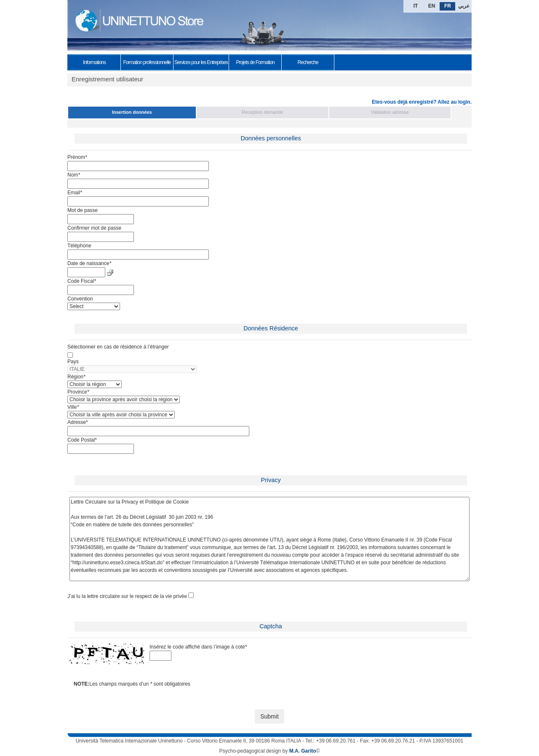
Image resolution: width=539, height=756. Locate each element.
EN (432, 6)
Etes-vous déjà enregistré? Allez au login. (422, 102)
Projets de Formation (255, 62)
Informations (94, 62)
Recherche (308, 62)
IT (416, 6)
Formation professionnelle (147, 62)
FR (448, 6)
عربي (464, 6)
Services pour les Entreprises (201, 62)
